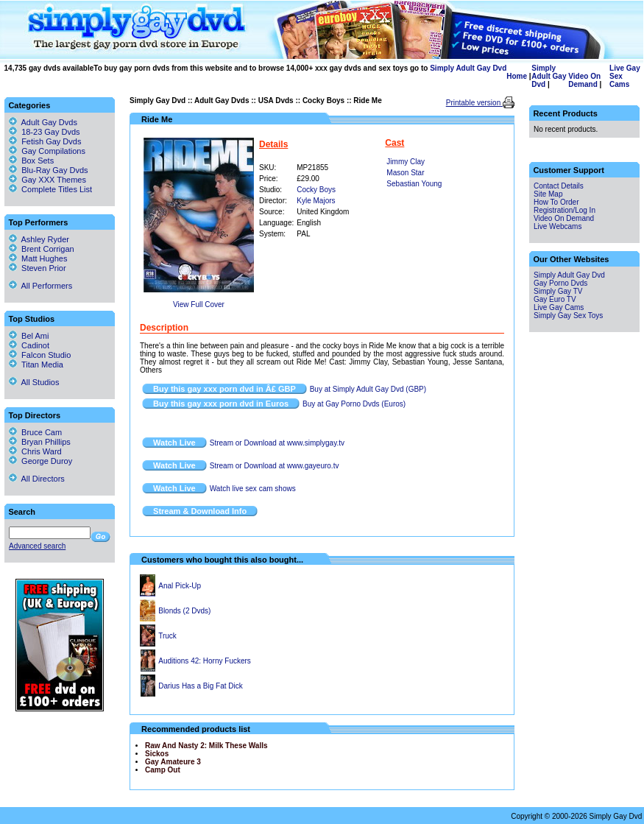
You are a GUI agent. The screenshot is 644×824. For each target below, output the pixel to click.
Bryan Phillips (40, 442)
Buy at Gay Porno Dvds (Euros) (354, 404)
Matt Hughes (38, 258)
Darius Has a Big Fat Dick (200, 686)
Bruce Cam (35, 432)
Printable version (474, 103)
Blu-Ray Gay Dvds (54, 170)
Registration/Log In (565, 210)
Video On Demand (584, 80)
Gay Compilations (53, 151)
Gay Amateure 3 (173, 762)
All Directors (37, 479)
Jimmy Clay (406, 162)
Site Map (548, 194)
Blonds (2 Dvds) (184, 611)
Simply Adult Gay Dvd (468, 68)
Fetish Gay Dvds (51, 141)
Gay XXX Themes (54, 180)
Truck (167, 636)
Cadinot (29, 345)
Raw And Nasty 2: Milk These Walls (206, 746)
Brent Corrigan (42, 249)
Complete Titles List (50, 189)
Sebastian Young (414, 184)
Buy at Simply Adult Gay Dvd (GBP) (368, 389)
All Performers (40, 286)
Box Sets (38, 161)
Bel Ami (29, 336)
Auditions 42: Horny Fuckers (205, 661)
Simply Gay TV (558, 291)
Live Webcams (558, 226)
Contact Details (559, 186)
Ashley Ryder (39, 239)
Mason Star (405, 173)
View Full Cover (199, 304)
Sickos (157, 754)
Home (517, 76)
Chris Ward (35, 451)
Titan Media (36, 365)
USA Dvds (276, 101)
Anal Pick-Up (180, 586)
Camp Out (163, 770)
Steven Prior (38, 268)
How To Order (556, 202)
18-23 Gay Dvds (50, 132)
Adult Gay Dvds (222, 101)
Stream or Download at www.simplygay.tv (277, 443)
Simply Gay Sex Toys (568, 316)
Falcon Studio (40, 355)
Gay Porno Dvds (560, 283)
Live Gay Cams (559, 307)
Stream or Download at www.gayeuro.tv (275, 466)
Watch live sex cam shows (253, 489)
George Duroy (40, 461)
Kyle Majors (316, 201)
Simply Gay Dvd (158, 101)
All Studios (34, 382)
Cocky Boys (323, 101)
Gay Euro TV (555, 299)
